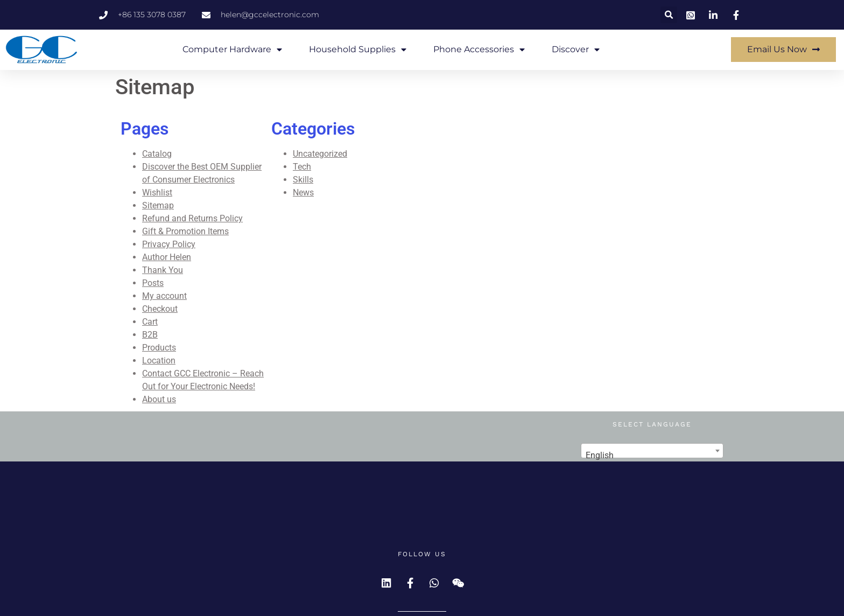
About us (159, 399)
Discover (576, 50)
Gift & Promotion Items (185, 231)
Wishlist (157, 192)
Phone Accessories (479, 50)
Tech (302, 167)
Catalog (157, 154)
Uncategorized (320, 154)
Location (159, 360)
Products (159, 348)
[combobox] (652, 451)
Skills (303, 180)
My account (164, 296)
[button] (669, 15)
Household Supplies (358, 50)
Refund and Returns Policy (192, 218)
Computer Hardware (232, 50)
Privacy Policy (169, 244)
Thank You (163, 270)
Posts (153, 283)
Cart (150, 322)
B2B (150, 335)
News (303, 192)
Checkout (160, 309)
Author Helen (167, 257)
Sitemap (158, 205)
